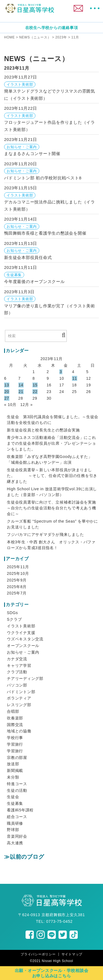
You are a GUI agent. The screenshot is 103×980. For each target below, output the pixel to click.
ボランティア (19, 698)
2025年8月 (17, 587)
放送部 (13, 764)
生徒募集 (15, 803)
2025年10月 (18, 573)
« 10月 (10, 405)
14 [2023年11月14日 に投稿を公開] (21, 385)
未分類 (13, 777)
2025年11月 (18, 567)
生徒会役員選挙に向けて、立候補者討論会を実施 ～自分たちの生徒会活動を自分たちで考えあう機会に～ (51, 508)
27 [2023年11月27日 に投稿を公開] (7, 398)
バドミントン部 (21, 692)
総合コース (17, 817)
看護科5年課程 (20, 810)
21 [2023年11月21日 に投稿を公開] (21, 392)
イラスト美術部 (21, 626)
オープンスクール (23, 646)
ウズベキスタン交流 (25, 639)
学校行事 (15, 738)
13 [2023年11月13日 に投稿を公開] (7, 385)
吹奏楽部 (15, 718)
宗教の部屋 (17, 758)
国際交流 (15, 725)
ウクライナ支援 (21, 633)
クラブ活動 (17, 672)
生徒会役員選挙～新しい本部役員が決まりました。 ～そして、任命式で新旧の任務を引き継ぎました (52, 476)
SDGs (12, 613)
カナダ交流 (17, 659)
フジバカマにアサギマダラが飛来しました (45, 534)
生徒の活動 (17, 790)
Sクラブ (14, 619)
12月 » (27, 405)
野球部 (13, 830)
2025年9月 (17, 580)
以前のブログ (27, 857)
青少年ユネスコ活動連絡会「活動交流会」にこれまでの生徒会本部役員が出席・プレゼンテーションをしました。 (51, 443)
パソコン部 (17, 685)
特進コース (17, 784)
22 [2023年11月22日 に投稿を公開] (35, 392)
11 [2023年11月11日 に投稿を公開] (75, 378)
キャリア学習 (19, 665)
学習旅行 (15, 744)
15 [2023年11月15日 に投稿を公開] (35, 385)
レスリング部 (19, 705)
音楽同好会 (17, 836)
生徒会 (13, 797)
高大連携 (15, 843)
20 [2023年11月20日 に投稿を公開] (7, 392)
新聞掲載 (15, 771)
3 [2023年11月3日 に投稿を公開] (61, 372)
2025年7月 (17, 593)
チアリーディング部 (25, 678)
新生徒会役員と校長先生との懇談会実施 (43, 430)
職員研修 (15, 823)
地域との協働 (19, 731)
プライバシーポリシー (38, 954)
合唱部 (13, 711)
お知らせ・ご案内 (23, 652)
